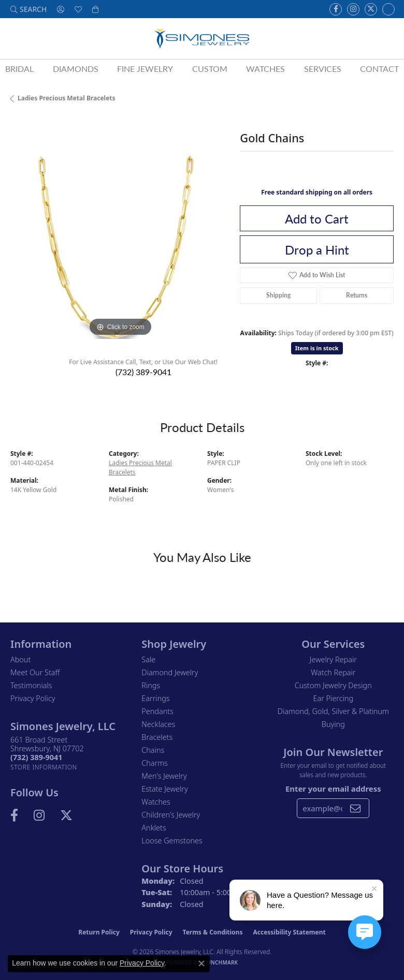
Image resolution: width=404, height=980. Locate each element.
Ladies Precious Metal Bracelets (67, 98)
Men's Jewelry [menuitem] (164, 776)
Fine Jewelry (145, 69)
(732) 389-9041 (143, 372)
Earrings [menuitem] (155, 698)
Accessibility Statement (289, 932)
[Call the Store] (36, 757)
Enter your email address (333, 789)
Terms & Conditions (213, 932)
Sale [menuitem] (148, 659)
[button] (28, 9)
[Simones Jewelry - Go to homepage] (202, 39)
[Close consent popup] (201, 963)
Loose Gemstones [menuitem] (172, 841)
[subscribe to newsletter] (355, 808)
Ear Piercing (334, 698)
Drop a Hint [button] (317, 249)
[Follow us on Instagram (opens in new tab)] (353, 9)
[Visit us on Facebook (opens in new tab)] (336, 9)
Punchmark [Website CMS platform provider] (221, 962)
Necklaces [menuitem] (158, 724)
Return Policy (99, 932)
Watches (265, 69)
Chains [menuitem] (153, 750)
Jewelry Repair (333, 659)
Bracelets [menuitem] (157, 737)
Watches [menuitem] (156, 802)
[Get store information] (44, 767)
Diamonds (76, 69)
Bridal (19, 69)
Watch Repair (333, 672)
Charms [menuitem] (155, 763)
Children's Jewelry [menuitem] (171, 815)
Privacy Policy (33, 698)
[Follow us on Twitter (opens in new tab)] (371, 9)
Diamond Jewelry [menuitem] (170, 672)
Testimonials (31, 685)
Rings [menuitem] (151, 685)
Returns (357, 295)
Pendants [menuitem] (157, 711)
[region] (120, 229)
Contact (379, 69)
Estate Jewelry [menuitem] (164, 789)
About (20, 659)
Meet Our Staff (35, 672)
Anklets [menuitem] (154, 828)
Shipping (278, 295)
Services (323, 69)
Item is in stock (317, 348)
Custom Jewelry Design (333, 685)
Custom (210, 69)
